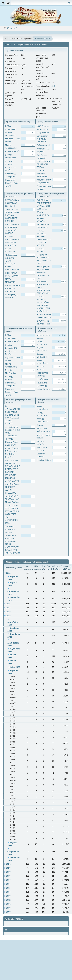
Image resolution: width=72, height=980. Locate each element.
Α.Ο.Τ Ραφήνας (43, 126)
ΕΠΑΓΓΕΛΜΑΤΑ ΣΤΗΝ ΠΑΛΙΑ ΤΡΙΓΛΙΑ (43, 164)
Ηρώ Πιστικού (42, 379)
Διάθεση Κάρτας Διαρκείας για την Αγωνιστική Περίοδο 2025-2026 (44, 272)
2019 (8, 872)
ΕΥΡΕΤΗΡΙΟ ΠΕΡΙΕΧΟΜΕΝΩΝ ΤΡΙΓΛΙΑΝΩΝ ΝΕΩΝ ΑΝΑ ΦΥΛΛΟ (44, 206)
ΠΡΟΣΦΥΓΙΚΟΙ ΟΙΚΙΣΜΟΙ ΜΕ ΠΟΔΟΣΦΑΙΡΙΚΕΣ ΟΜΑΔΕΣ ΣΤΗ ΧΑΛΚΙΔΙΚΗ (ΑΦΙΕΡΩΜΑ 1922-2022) (12, 469)
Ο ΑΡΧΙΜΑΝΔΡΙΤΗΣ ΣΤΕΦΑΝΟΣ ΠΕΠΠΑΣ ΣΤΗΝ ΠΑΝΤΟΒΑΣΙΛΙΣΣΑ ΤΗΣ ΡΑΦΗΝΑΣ (12, 415)
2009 (8, 912)
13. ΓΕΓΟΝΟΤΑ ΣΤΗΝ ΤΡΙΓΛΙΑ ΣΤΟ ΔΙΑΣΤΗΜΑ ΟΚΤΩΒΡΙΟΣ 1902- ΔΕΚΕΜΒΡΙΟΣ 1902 (12, 514)
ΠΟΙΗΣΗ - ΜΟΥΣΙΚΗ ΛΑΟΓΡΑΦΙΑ (42, 173)
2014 (8, 892)
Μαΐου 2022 (15, 667)
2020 (8, 868)
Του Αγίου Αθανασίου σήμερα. (10, 529)
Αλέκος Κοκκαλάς (13, 151)
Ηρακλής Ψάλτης (44, 460)
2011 (8, 904)
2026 (8, 573)
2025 (8, 604)
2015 (8, 888)
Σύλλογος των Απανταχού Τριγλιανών (43, 139)
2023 (8, 612)
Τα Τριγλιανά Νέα (44, 145)
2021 (8, 864)
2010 (8, 908)
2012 (8, 900)
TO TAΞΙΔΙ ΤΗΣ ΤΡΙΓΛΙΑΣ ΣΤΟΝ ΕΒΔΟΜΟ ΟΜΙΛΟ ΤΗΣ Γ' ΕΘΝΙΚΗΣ (12, 215)
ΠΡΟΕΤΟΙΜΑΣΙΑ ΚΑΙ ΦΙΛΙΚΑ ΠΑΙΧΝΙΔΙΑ (12, 288)
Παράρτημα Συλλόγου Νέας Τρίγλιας (12, 183)
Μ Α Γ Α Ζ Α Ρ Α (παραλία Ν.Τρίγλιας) (43, 218)
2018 (8, 876)
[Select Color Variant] (69, 3)
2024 (8, 608)
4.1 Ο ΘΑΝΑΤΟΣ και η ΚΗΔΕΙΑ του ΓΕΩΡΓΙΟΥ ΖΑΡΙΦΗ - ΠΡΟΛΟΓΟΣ (12, 487)
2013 (8, 896)
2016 (8, 884)
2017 (8, 880)
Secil (53, 86)
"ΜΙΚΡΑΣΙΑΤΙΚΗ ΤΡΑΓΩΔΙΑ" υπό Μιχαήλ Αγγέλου (12, 499)
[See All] (6, 39)
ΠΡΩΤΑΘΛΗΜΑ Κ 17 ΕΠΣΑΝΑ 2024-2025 (12, 203)
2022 (8, 616)
